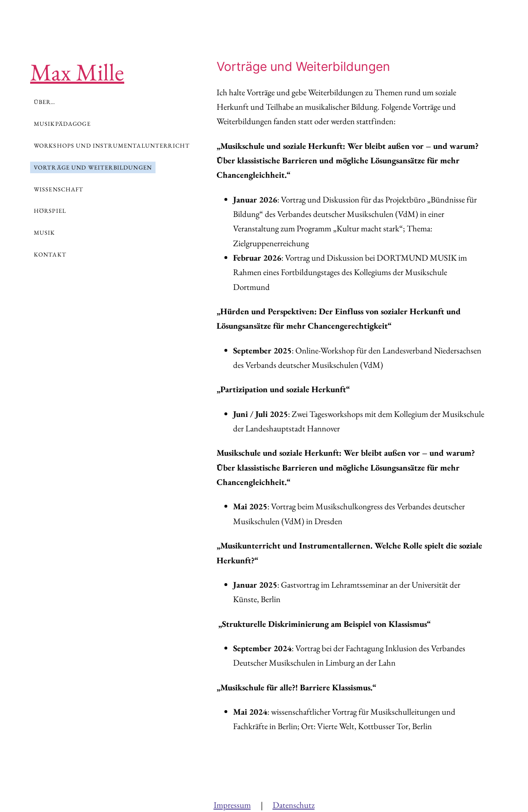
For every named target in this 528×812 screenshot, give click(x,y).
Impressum (232, 805)
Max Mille (77, 72)
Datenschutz (294, 805)
